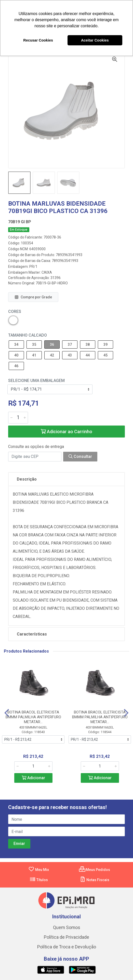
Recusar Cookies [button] (38, 40)
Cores (15, 312)
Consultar (80, 456)
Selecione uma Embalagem (36, 381)
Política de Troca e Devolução (67, 947)
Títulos (39, 880)
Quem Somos (67, 928)
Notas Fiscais (94, 880)
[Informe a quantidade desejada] (18, 418)
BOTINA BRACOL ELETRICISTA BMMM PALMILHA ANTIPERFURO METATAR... (33, 717)
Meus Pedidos (95, 870)
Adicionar (33, 778)
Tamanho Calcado (28, 335)
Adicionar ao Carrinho (66, 432)
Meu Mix (39, 870)
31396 (56, 278)
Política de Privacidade (66, 937)
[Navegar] (7, 713)
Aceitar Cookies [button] (95, 40)
